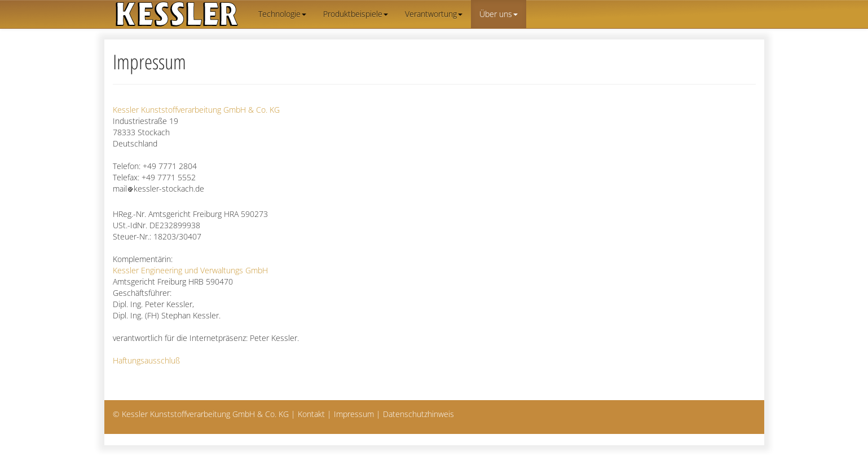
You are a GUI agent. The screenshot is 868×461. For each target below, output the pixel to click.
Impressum (354, 414)
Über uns (499, 14)
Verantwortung (434, 14)
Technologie (282, 14)
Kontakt (311, 414)
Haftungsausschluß (146, 360)
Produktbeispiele (356, 14)
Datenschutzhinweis (418, 414)
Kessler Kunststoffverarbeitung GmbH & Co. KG (196, 110)
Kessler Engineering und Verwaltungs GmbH (190, 270)
